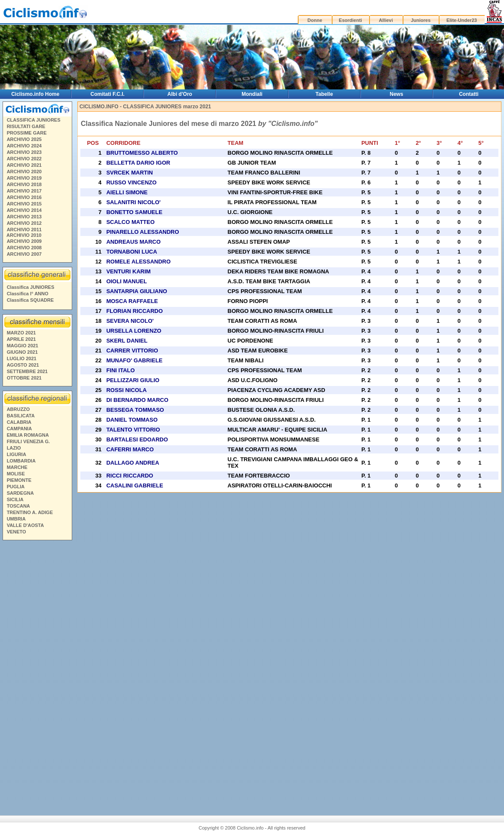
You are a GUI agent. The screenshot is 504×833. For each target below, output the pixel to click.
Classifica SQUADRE (30, 300)
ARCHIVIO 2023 (24, 152)
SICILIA (15, 499)
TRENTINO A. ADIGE (30, 512)
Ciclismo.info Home (35, 94)
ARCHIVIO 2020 (24, 171)
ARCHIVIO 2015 (24, 204)
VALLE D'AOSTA (26, 525)
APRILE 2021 (21, 339)
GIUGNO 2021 (22, 352)
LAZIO (14, 448)
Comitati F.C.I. (108, 94)
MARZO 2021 (21, 333)
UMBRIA (16, 519)
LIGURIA (17, 454)
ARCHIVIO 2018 (24, 184)
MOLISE (16, 474)
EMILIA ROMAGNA (28, 435)
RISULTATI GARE (26, 126)
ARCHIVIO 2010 (24, 235)
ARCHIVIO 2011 (24, 230)
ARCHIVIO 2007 (24, 254)
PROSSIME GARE (27, 133)
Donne (315, 20)
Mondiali (252, 94)
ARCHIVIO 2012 (24, 223)
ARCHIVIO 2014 (24, 210)
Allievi (386, 20)
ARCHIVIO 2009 (24, 241)
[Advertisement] (37, 674)
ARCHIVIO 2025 (24, 139)
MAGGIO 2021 (23, 346)
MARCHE (17, 467)
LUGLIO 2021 (22, 358)
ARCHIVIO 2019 (24, 178)
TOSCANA (18, 506)
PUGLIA (16, 487)
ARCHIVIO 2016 (24, 197)
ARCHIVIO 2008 (24, 248)
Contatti (469, 94)
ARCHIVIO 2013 (24, 217)
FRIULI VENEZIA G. (28, 441)
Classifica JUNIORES (31, 287)
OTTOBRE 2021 (24, 378)
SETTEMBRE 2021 (27, 371)
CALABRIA (19, 422)
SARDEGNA (20, 493)
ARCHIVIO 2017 (24, 191)
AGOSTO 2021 (23, 365)
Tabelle (324, 94)
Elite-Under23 (462, 20)
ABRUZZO (18, 409)
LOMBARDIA (21, 461)
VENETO (17, 532)
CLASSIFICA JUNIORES (34, 120)
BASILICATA (21, 416)
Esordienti (351, 20)
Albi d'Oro (180, 94)
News (396, 94)
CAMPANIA (19, 429)
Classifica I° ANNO (28, 294)
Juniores (421, 20)
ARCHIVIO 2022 (24, 159)
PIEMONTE (19, 480)
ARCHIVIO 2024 (24, 146)
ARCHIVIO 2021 (24, 165)
